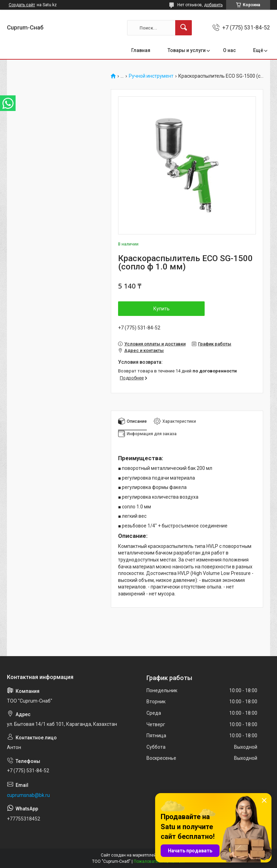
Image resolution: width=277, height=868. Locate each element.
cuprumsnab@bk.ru (28, 795)
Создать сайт (22, 5)
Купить (162, 309)
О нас (229, 50)
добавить (213, 5)
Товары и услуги (187, 50)
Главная (141, 50)
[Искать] (184, 28)
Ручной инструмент (151, 76)
